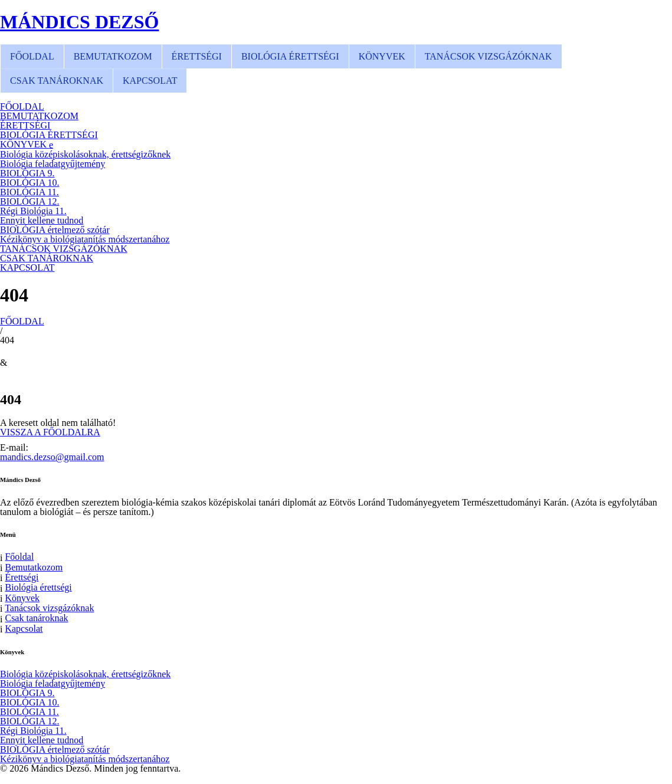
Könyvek (22, 598)
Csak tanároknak (36, 618)
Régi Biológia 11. (33, 211)
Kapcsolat (24, 629)
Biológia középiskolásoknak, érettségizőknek (85, 154)
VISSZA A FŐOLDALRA (50, 432)
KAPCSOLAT (150, 81)
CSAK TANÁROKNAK (57, 81)
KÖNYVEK (382, 56)
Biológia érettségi (38, 587)
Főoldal (19, 557)
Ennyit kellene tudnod (42, 220)
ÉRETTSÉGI (197, 56)
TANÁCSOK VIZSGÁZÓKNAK (489, 56)
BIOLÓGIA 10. (29, 183)
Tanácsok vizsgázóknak (49, 608)
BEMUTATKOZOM (113, 56)
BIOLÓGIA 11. (29, 192)
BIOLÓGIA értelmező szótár (55, 230)
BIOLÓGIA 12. (29, 201)
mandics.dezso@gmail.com (52, 457)
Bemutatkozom (34, 567)
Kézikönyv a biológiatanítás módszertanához (85, 239)
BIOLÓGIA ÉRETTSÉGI (290, 56)
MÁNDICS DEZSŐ (79, 22)
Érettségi (22, 577)
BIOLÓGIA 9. (27, 173)
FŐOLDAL (32, 56)
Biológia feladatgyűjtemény (53, 164)
